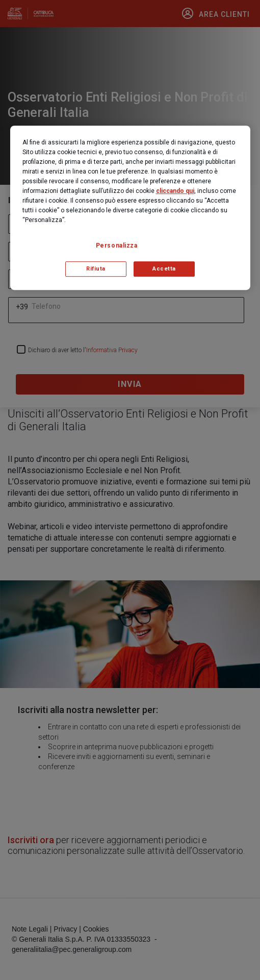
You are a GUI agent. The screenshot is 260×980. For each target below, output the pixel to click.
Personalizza (117, 246)
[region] (130, 208)
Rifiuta (96, 269)
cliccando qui (175, 191)
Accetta (164, 269)
